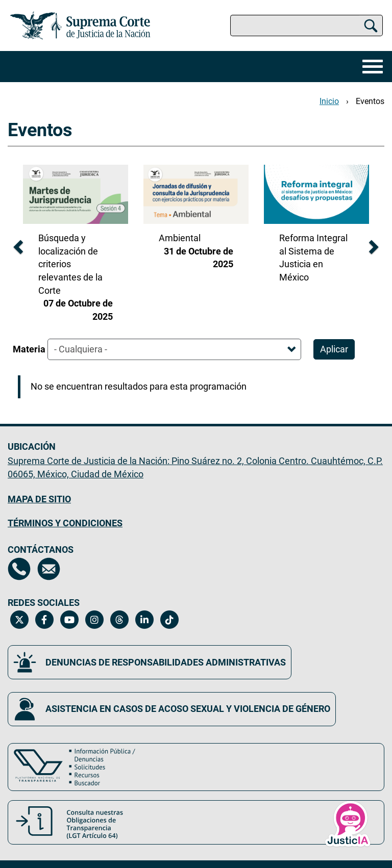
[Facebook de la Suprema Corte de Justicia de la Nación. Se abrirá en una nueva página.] (44, 620)
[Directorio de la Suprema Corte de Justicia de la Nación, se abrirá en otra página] (19, 569)
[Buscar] (371, 25)
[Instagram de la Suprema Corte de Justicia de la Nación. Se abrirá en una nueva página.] (94, 620)
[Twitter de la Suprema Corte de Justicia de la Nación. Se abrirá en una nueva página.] (19, 620)
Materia (29, 349)
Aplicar (334, 349)
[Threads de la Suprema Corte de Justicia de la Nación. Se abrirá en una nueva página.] (119, 620)
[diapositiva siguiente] (375, 244)
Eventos (370, 101)
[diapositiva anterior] (17, 244)
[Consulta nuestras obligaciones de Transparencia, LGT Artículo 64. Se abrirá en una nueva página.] (196, 822)
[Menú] (370, 67)
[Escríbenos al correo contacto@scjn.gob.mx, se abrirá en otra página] (49, 569)
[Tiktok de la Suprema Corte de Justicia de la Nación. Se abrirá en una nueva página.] (169, 620)
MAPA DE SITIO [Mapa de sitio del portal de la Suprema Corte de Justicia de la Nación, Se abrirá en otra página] (39, 499)
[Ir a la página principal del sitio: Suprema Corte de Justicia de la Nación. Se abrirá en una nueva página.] (80, 25)
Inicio (329, 101)
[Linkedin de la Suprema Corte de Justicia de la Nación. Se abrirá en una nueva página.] (144, 620)
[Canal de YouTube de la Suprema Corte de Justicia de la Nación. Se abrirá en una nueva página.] (69, 620)
